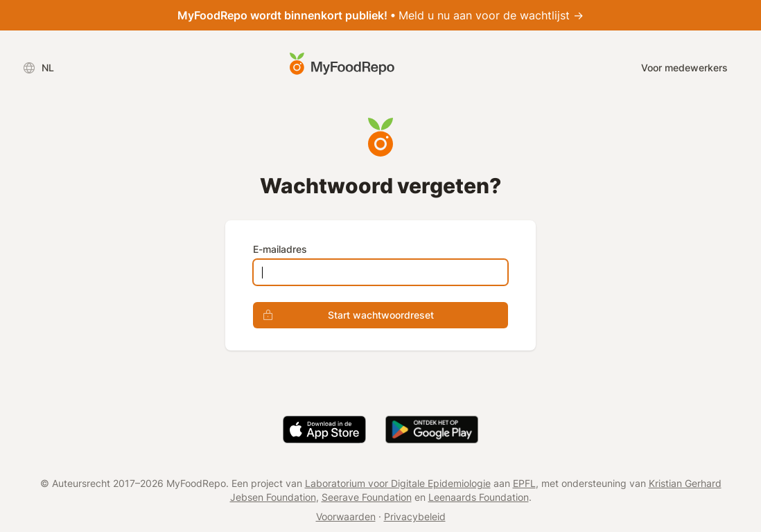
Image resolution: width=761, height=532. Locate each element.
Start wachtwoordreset (344, 315)
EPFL (524, 483)
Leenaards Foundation (479, 497)
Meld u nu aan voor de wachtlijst (380, 15)
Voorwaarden (346, 516)
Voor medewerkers (684, 68)
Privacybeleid (415, 516)
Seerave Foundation (367, 497)
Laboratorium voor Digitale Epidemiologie (398, 483)
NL (38, 68)
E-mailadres (280, 249)
